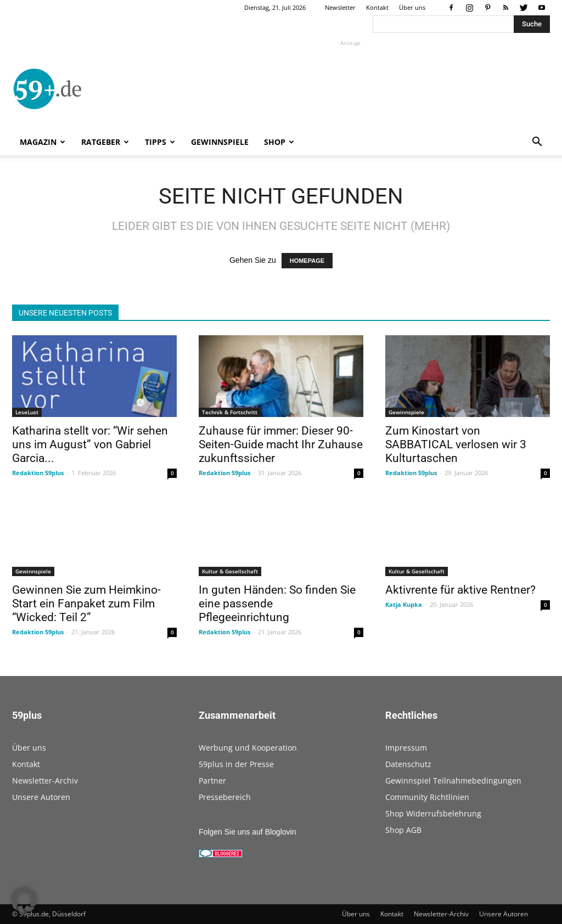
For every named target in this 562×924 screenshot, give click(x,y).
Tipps (160, 142)
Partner (212, 781)
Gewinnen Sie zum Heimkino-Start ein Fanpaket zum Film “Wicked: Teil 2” (86, 604)
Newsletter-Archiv (45, 781)
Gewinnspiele (220, 142)
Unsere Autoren (41, 797)
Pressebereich (225, 797)
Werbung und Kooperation (248, 748)
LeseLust (27, 412)
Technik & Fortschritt (230, 412)
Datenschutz (408, 764)
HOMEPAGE (307, 261)
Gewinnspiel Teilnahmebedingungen (453, 781)
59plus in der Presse (236, 764)
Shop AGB (403, 830)
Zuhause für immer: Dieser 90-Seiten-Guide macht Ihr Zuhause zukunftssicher (281, 444)
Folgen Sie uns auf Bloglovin (247, 832)
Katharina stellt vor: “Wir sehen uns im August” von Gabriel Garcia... (90, 444)
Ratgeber (105, 142)
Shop (279, 142)
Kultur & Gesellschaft (230, 571)
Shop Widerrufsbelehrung (433, 813)
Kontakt (377, 7)
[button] (537, 143)
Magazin (43, 142)
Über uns (412, 7)
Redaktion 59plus (38, 473)
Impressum (406, 748)
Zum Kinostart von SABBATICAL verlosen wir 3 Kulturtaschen (456, 444)
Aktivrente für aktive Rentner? (460, 590)
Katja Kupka (404, 604)
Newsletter (340, 7)
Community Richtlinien (427, 797)
